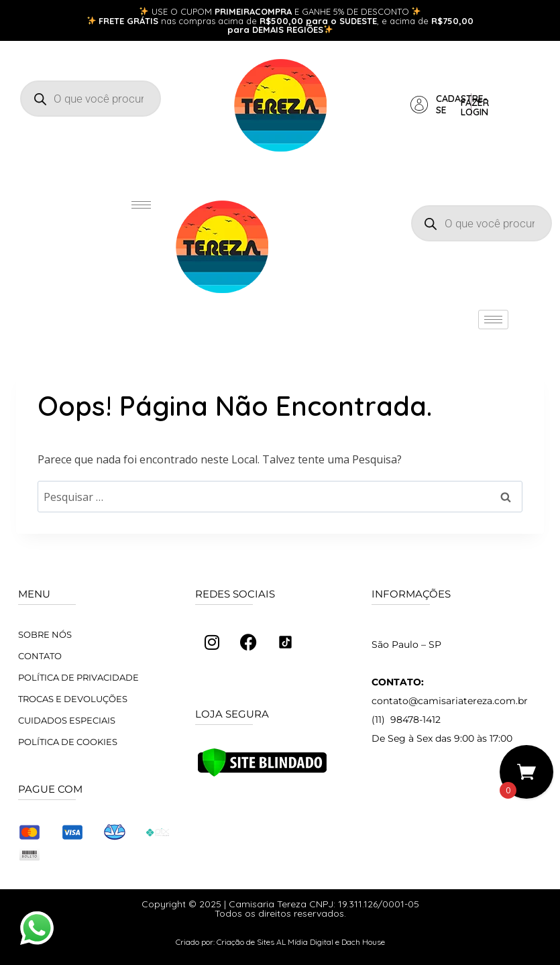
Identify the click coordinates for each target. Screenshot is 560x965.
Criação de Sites (245, 942)
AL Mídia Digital (305, 942)
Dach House (363, 942)
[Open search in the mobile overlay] (91, 99)
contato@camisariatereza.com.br (450, 701)
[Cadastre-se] (419, 105)
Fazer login (475, 107)
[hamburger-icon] (141, 205)
